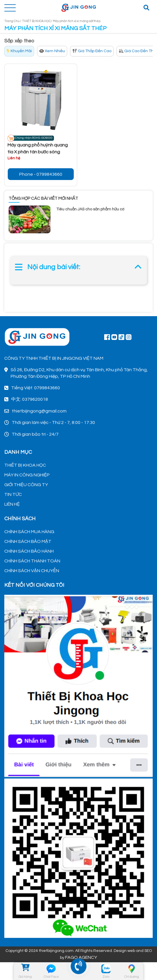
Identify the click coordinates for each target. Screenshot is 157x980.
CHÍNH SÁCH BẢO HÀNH (29, 551)
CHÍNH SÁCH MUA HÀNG (29, 532)
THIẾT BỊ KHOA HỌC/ (37, 21)
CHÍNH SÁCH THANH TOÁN (32, 561)
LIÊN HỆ (12, 504)
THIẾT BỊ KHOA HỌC (25, 465)
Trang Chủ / (13, 21)
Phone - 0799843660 (41, 174)
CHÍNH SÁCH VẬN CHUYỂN (32, 571)
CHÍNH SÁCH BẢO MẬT (28, 541)
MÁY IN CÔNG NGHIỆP (27, 475)
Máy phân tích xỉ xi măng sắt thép (77, 21)
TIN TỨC (13, 494)
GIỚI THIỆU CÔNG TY (26, 485)
